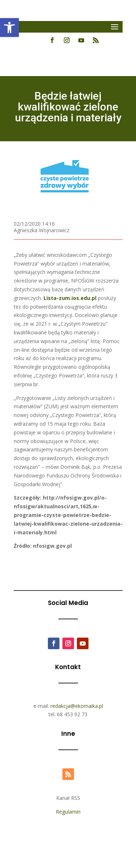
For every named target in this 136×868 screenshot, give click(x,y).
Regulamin (68, 812)
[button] (9, 28)
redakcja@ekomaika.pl (77, 706)
